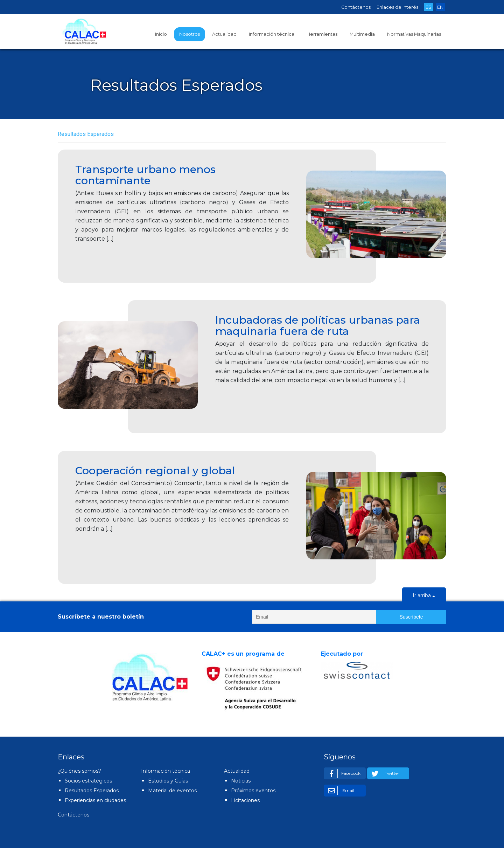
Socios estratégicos (88, 781)
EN (440, 7)
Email (340, 791)
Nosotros (190, 34)
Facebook (343, 774)
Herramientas (322, 34)
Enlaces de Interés (397, 7)
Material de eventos (172, 791)
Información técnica (272, 34)
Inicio (161, 34)
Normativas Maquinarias (414, 34)
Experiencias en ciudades (95, 800)
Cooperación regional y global (155, 471)
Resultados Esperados (92, 791)
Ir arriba (424, 596)
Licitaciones (245, 800)
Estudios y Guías (168, 781)
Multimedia (362, 34)
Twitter (384, 774)
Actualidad (224, 34)
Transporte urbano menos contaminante (145, 175)
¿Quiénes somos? (79, 771)
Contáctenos (356, 7)
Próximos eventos (253, 791)
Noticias (241, 781)
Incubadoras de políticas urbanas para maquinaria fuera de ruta (318, 326)
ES (429, 7)
